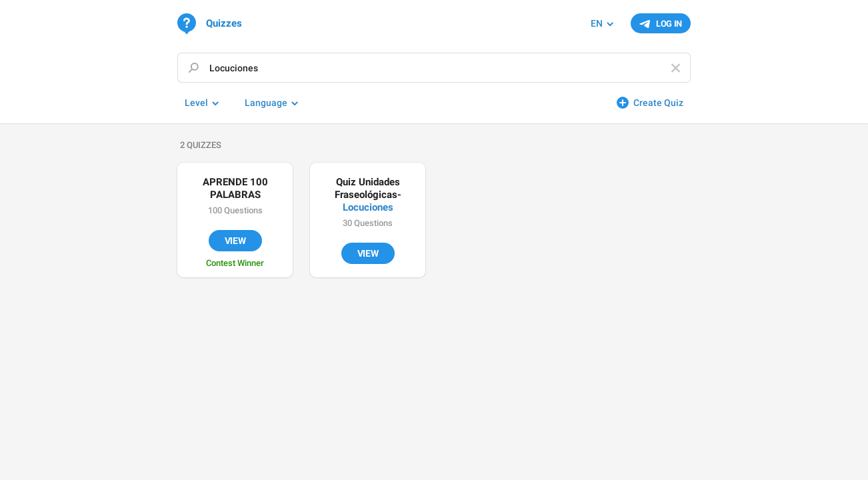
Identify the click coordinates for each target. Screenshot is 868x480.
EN (597, 23)
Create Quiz (658, 103)
